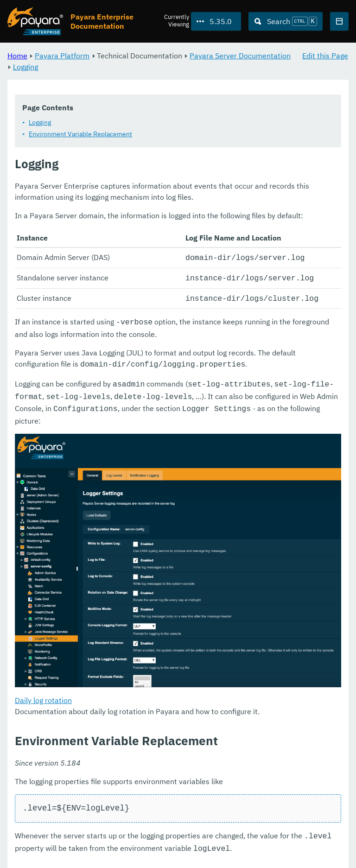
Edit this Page (325, 56)
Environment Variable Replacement (80, 134)
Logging (25, 67)
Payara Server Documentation (240, 56)
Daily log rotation (43, 693)
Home (17, 56)
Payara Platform (62, 56)
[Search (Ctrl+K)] (286, 21)
